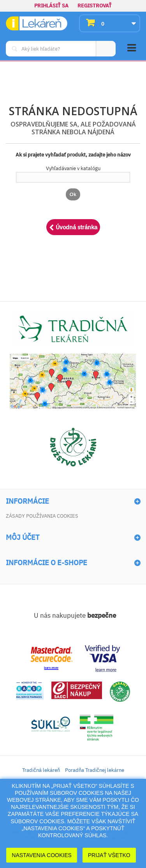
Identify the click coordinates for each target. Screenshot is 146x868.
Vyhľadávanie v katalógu (73, 168)
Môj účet (23, 538)
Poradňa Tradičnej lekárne (95, 770)
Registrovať (95, 6)
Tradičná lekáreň (41, 770)
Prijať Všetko (109, 855)
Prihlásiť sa (51, 6)
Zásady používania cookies (42, 516)
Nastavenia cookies (42, 855)
